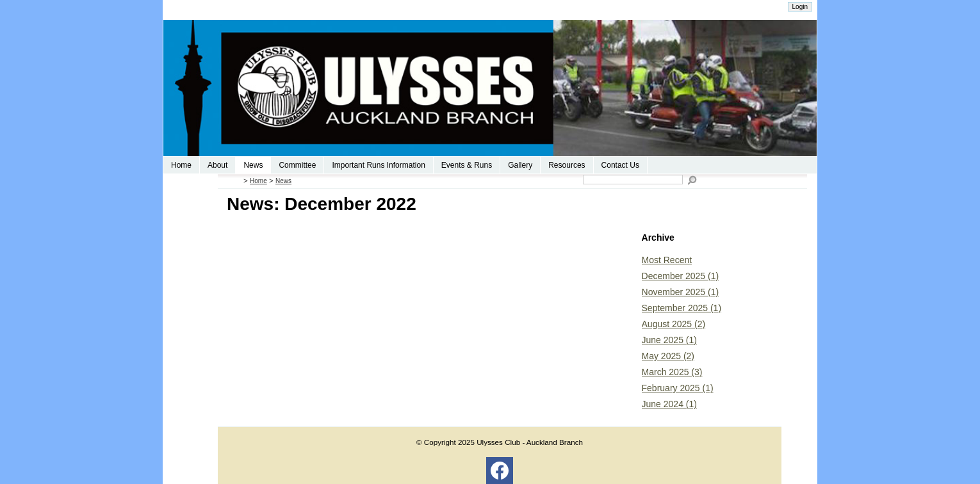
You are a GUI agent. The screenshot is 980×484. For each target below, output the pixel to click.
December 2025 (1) (681, 276)
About (217, 165)
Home (181, 165)
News (253, 165)
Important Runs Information (378, 165)
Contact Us (620, 165)
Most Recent (667, 260)
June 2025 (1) (669, 340)
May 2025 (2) (668, 356)
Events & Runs (467, 165)
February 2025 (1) (678, 388)
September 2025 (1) (682, 308)
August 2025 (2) (674, 324)
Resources (567, 165)
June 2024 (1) (669, 404)
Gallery (520, 165)
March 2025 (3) (672, 372)
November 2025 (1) (681, 292)
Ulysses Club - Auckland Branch (530, 442)
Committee (297, 165)
